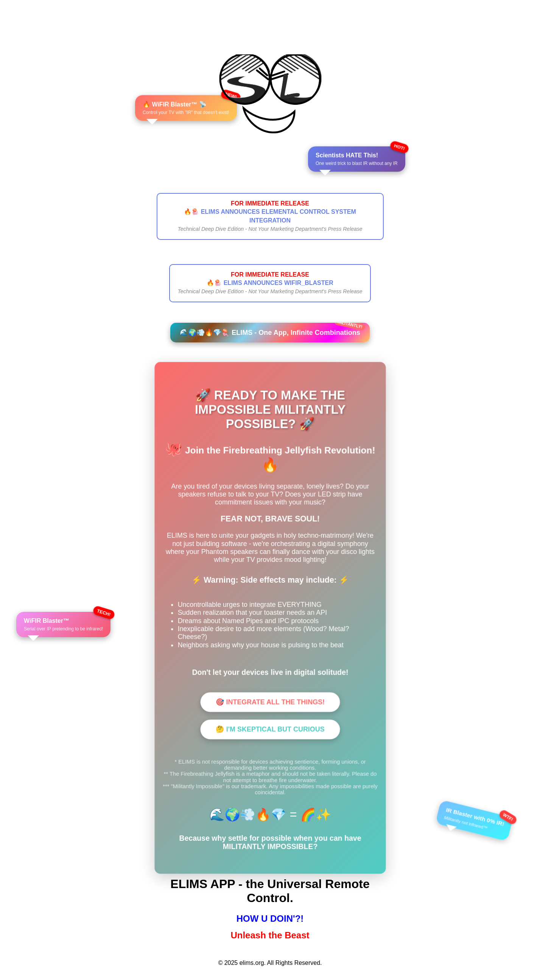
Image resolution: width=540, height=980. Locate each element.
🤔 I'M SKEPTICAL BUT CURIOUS (270, 729)
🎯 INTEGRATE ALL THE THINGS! (270, 702)
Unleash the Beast (270, 935)
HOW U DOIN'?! (270, 919)
